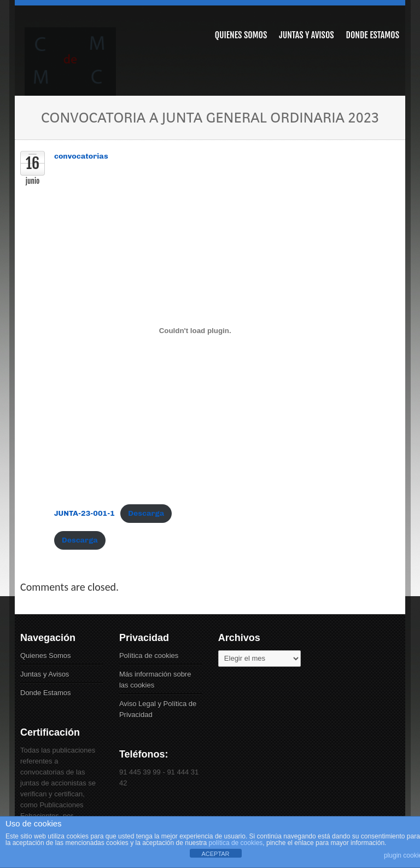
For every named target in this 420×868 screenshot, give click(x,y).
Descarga (146, 513)
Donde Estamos (46, 693)
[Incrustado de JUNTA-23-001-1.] (195, 330)
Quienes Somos (46, 656)
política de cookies (236, 843)
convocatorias (81, 156)
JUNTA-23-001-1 (84, 513)
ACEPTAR (215, 854)
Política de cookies (149, 656)
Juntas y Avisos (45, 674)
